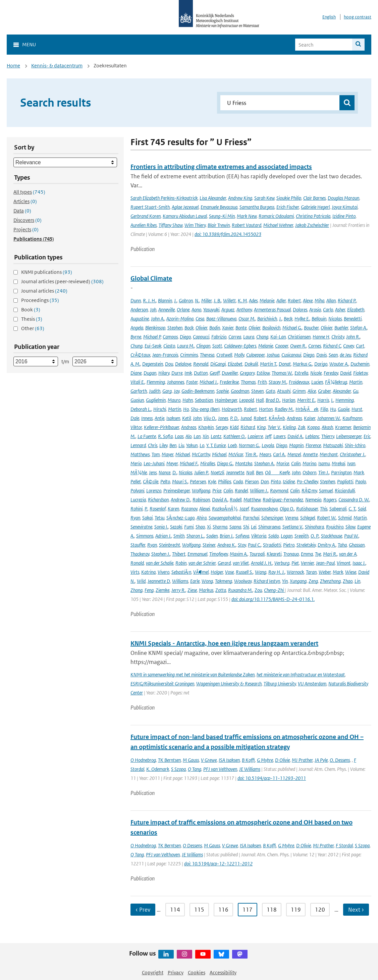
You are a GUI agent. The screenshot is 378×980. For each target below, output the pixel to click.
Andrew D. (181, 500)
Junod (246, 418)
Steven (257, 391)
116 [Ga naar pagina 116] (223, 910)
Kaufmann (352, 418)
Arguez (228, 310)
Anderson (139, 310)
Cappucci (201, 337)
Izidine (289, 481)
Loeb (232, 445)
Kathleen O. (234, 436)
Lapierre (255, 436)
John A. (158, 319)
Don (265, 481)
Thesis (32, 319)
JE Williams (250, 769)
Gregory (247, 373)
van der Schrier (202, 563)
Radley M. (284, 409)
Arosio (315, 310)
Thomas (248, 382)
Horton (266, 409)
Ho (186, 409)
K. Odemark (158, 769)
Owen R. (298, 346)
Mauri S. (180, 481)
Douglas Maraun (343, 198)
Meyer (172, 463)
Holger (217, 572)
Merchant (329, 454)
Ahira (202, 518)
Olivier (201, 328)
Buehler (341, 328)
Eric (367, 436)
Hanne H (321, 337)
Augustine (140, 319)
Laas (179, 436)
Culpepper (255, 355)
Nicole (316, 373)
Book (31, 310)
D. (175, 472)
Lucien (317, 382)
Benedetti (353, 319)
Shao (200, 527)
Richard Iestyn (267, 581)
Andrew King (240, 198)
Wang (261, 572)
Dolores (300, 310)
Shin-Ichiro (355, 445)
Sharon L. (195, 536)
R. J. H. (149, 300)
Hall (260, 400)
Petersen (198, 481)
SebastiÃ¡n (181, 572)
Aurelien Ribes (144, 225)
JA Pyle (321, 760)
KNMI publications (47, 272)
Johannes (176, 382)
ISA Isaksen (229, 760)
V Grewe (209, 760)
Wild (141, 581)
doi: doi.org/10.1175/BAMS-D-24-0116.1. (273, 599)
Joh (153, 310)
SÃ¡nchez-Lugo (180, 518)
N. (197, 300)
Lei (254, 527)
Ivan (351, 463)
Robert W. (327, 518)
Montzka (244, 463)
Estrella (301, 373)
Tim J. (324, 472)
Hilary (164, 373)
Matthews (140, 454)
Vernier (307, 563)
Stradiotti (272, 545)
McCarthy (201, 454)
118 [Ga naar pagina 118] (272, 910)
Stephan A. (264, 463)
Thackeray (140, 554)
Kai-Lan (278, 337)
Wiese (351, 572)
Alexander (342, 391)
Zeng (313, 581)
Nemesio (313, 500)
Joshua (273, 355)
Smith (179, 536)
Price (217, 491)
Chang (262, 337)
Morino (309, 463)
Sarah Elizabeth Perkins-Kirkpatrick (164, 198)
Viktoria (259, 536)
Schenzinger (272, 518)
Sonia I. (161, 527)
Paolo (361, 481)
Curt (360, 346)
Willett (229, 300)
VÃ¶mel (201, 572)
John (197, 418)
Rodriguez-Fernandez (283, 500)
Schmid (345, 518)
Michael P (152, 337)
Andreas (294, 418)
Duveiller (230, 373)
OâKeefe (277, 472)
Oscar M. (247, 319)
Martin (356, 382)
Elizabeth (356, 310)
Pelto (165, 481)
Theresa (207, 355)
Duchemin (360, 364)
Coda (238, 481)
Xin (206, 436)
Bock (189, 328)
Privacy (176, 972)
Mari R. (330, 554)
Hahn (188, 400)
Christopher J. (353, 454)
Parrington (341, 472)
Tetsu (159, 518)
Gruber (324, 391)
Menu (29, 44)
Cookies (197, 972)
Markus (206, 590)
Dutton (201, 373)
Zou (258, 590)
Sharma (220, 527)
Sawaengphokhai (225, 518)
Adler (281, 300)
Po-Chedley (307, 481)
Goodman (240, 391)
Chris (153, 445)
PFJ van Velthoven (220, 769)
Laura (249, 337)
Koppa (313, 427)
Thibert (179, 554)
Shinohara (314, 527)
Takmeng (224, 581)
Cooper (282, 346)
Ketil (186, 418)
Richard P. (347, 300)
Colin (296, 463)
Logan (287, 536)
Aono (196, 310)
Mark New (247, 216)
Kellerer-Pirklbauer (161, 427)
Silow (350, 527)
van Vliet (241, 563)
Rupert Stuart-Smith (150, 207)
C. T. (352, 509)
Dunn (136, 300)
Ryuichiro (335, 527)
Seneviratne (141, 527)
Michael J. (209, 382)
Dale (135, 418)
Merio (136, 463)
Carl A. (279, 454)
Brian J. (227, 536)
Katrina (148, 572)
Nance (165, 472)
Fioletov (360, 373)
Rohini (137, 509)
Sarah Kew (264, 198)
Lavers (279, 436)
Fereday (331, 373)
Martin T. (268, 364)
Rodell (236, 500)
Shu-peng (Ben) (205, 409)
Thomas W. (282, 373)
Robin (181, 563)
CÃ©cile (151, 481)
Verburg (282, 563)
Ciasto (169, 346)
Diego (185, 337)
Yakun (192, 445)
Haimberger (226, 400)
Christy (338, 337)
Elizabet (235, 364)
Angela (137, 328)
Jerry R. (178, 590)
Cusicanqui (291, 355)
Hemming (345, 400)
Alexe (308, 300)
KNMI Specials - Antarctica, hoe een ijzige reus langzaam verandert (224, 643)
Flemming (156, 382)
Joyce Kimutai (345, 207)
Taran (311, 572)
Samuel (326, 491)
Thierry (328, 436)
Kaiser (310, 418)
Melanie (267, 300)
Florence (313, 445)
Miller (206, 300)
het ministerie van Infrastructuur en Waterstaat (301, 675)
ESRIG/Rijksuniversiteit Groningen (162, 684)
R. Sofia (165, 436)
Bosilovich (271, 328)
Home (13, 66)
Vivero (164, 572)
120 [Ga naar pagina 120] (320, 910)
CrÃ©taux (140, 355)
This (324, 509)
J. (175, 300)
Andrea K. (227, 545)
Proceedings (40, 300)
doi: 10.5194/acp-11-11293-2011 (272, 778)
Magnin (296, 445)
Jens (153, 472)
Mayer (168, 454)
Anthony (244, 310)
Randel (241, 491)
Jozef (244, 509)
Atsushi (284, 391)
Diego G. (225, 463)
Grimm (299, 391)
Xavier (228, 328)
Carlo (328, 310)
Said (362, 509)
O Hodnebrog (143, 760)
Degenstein (153, 364)
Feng (149, 590)
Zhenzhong (330, 581)
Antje (159, 418)
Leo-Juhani (154, 463)
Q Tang (195, 769)
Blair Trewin (219, 225)
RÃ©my (309, 491)
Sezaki (176, 527)
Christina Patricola (313, 216)
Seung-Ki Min (222, 216)
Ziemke (163, 590)
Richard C (332, 346)
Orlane (183, 310)
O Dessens (192, 845)
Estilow (263, 373)
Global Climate (151, 278)
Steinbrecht (170, 545)
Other (33, 328)
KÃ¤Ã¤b (277, 418)
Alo (188, 436)
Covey (348, 346)
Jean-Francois (165, 355)
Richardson (158, 500)
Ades (253, 300)
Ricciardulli (345, 491)
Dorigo (321, 364)
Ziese (192, 590)
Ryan (135, 518)
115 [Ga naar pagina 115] (199, 910)
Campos (170, 337)
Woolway (243, 581)
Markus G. (303, 364)
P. (146, 509)
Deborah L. (141, 409)
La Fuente (147, 436)
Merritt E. (306, 400)
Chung (137, 346)
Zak (302, 427)
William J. (259, 491)
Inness (147, 418)
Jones (223, 418)
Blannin (165, 300)
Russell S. (244, 572)
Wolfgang (201, 491)
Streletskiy (306, 545)
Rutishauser (307, 509)
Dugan (150, 373)
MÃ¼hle (139, 472)
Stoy (242, 545)
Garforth (139, 391)
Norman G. (249, 445)
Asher (340, 310)
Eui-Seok (153, 346)
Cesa (200, 319)
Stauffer (138, 545)
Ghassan (357, 545)
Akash (327, 427)
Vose (229, 572)
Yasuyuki (211, 310)
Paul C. (254, 545)
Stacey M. (278, 382)
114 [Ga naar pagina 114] (175, 910)
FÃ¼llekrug (336, 382)
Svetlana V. (293, 527)
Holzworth (232, 409)
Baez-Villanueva (221, 319)
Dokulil (251, 364)
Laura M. (186, 346)
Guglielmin (156, 400)
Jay (177, 391)
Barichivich (267, 319)
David (346, 373)
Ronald (137, 563)
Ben (173, 445)
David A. (295, 436)
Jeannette (235, 472)
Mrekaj (338, 463)
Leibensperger (349, 436)
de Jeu (345, 355)
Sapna (235, 527)
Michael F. (189, 463)
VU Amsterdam (312, 684)
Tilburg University (280, 684)
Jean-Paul (325, 563)
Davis (321, 355)
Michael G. (292, 328)
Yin (285, 581)
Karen (173, 509)
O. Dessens (340, 760)
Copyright (153, 972)
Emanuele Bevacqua (219, 207)
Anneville (167, 310)
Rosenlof (158, 509)
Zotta (221, 590)
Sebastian (204, 400)
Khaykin (206, 427)
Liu (181, 445)
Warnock (295, 572)
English (329, 17)
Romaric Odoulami (276, 216)
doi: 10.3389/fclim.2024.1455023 (228, 234)
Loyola (268, 445)
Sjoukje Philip (289, 198)
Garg (167, 391)
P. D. (234, 418)
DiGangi (218, 364)
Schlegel (308, 518)
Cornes (315, 346)
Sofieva (242, 536)
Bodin (215, 328)
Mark (359, 472)
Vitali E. (138, 382)
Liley (163, 445)
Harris (323, 400)
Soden (212, 536)
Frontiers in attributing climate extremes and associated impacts (221, 167)
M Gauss (191, 760)
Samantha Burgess (257, 207)
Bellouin (319, 319)
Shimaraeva (269, 527)
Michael (183, 454)
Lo (202, 445)
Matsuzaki (333, 445)
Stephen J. (161, 554)
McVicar (236, 454)
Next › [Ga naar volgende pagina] (356, 910)
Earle (195, 581)
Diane (136, 373)
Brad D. (273, 400)
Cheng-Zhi (274, 590)
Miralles (208, 463)
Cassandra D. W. (354, 500)
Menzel (294, 454)
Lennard (138, 445)
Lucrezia (138, 500)
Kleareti (274, 554)
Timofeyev (219, 554)
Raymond (279, 491)
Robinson (201, 500)
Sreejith (302, 536)
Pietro (289, 545)
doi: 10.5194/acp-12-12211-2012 (218, 864)
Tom (156, 454)
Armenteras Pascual (272, 310)
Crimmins (189, 355)
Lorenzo (154, 491)
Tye (318, 554)
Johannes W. (329, 418)
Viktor (136, 427)
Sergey (222, 427)
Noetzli (217, 472)
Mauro (174, 400)
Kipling (289, 427)
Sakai (147, 518)
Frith (262, 382)
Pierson (252, 481)
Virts (135, 572)
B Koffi (248, 760)
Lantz (216, 436)
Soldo (274, 536)
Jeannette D (159, 581)
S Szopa (178, 769)
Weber (325, 572)
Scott (217, 346)
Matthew (252, 500)
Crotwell (224, 355)
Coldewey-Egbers (240, 346)
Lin (357, 581)
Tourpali (257, 554)
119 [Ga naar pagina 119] (296, 910)
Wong (207, 581)
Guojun (137, 400)
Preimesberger (177, 491)
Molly (239, 355)
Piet (295, 563)
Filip (324, 409)
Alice (312, 391)
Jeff (268, 436)
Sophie (223, 391)
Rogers (330, 500)
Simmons (145, 536)
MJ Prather (302, 760)
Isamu (324, 463)
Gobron (186, 300)
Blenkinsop (155, 328)
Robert (294, 300)
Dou (169, 364)
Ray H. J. (277, 572)
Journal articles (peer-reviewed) (62, 281)
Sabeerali (338, 509)
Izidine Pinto (344, 216)
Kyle (212, 481)
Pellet (136, 481)
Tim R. (251, 454)
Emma (307, 554)
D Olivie (282, 760)
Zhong (137, 590)
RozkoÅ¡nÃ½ (225, 509)
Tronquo (291, 554)
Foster (192, 382)
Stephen (175, 328)
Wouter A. (339, 364)
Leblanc (312, 436)
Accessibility (223, 972)
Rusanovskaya (264, 509)
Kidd (234, 427)
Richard (248, 427)
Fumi (189, 527)
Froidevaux (299, 382)
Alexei (205, 509)
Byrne (136, 337)
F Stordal (344, 845)
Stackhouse (332, 536)
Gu (356, 391)
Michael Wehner (278, 225)
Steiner (209, 545)
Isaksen (173, 418)
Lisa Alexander (213, 198)
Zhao (348, 581)
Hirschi (160, 409)
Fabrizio (219, 337)
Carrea (235, 337)
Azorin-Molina (180, 319)
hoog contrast (358, 17)
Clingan (203, 346)
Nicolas (335, 319)
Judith (155, 391)
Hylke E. (302, 319)
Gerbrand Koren (146, 216)
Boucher (311, 328)
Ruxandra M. (240, 590)
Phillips (225, 481)
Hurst (357, 409)
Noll (250, 472)
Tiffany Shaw (171, 225)
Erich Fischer (288, 207)
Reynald (201, 364)
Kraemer (343, 427)
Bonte (241, 328)
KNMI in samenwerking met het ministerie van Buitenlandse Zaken (193, 675)
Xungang (298, 581)
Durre (177, 373)
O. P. (315, 536)
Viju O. (210, 418)
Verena (292, 518)
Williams (180, 581)
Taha (342, 545)
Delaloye (183, 364)
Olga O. (287, 509)
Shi (246, 527)
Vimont (344, 563)
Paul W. (351, 536)
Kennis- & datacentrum (57, 66)
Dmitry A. (327, 545)
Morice (283, 463)
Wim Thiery (195, 225)
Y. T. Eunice (216, 445)
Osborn (309, 472)
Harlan (289, 400)
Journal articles (44, 291)
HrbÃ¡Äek (307, 409)
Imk (188, 373)
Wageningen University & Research (229, 684)
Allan (331, 300)
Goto (270, 391)
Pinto (276, 481)
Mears (265, 454)
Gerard (224, 563)
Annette (310, 454)
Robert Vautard (247, 225)
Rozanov (189, 509)
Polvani (137, 491)
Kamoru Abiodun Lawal (185, 216)
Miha (319, 300)
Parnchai (251, 518)
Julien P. (201, 472)
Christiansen (299, 337)
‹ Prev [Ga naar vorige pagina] (143, 910)
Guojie (344, 409)
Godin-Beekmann (198, 391)
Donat (285, 364)
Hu (333, 409)
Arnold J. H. (262, 563)
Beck (288, 319)
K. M (242, 300)
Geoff (215, 373)
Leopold (247, 400)
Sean (333, 355)
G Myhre (265, 760)
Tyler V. (274, 427)
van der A (348, 554)
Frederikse (229, 382)
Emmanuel (197, 554)
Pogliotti (345, 481)
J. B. (217, 300)
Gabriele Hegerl (315, 207)
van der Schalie (160, 563)
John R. (353, 337)
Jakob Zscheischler (312, 225)
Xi (209, 527)
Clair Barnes (314, 198)
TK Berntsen (169, 760)
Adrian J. (163, 536)
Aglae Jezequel (185, 207)
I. (332, 400)
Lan (197, 436)
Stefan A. (359, 328)
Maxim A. (239, 554)
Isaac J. (359, 563)
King (261, 427)
